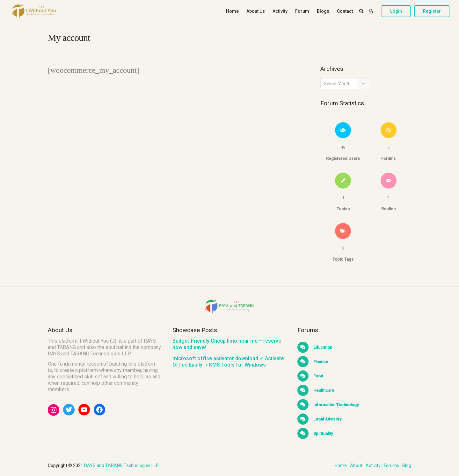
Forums (391, 465)
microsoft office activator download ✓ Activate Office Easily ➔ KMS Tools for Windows (228, 362)
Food (318, 376)
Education (322, 347)
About (356, 465)
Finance (320, 362)
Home (232, 11)
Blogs (323, 11)
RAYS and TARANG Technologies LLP (121, 465)
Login (396, 11)
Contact (345, 11)
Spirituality (323, 433)
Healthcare (323, 390)
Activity (280, 11)
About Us (256, 11)
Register (432, 11)
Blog (407, 465)
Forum (302, 11)
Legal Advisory (327, 419)
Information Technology (335, 405)
